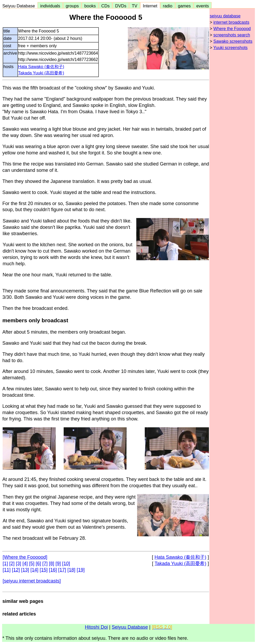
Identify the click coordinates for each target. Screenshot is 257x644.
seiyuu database (225, 16)
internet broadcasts (231, 22)
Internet (150, 6)
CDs (106, 6)
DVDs (121, 6)
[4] (25, 563)
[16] (53, 570)
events (203, 6)
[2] (12, 563)
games (184, 6)
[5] (32, 563)
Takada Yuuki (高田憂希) (41, 73)
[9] (58, 563)
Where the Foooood (232, 29)
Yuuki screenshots (231, 48)
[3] (18, 563)
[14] (34, 570)
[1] (5, 563)
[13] (25, 570)
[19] (81, 570)
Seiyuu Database (20, 6)
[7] (45, 563)
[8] (52, 563)
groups (72, 6)
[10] (66, 563)
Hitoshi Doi (96, 627)
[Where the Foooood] (25, 557)
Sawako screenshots (233, 41)
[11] (7, 570)
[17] (62, 570)
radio (168, 6)
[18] (71, 570)
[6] (38, 563)
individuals (50, 6)
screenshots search (232, 35)
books (90, 6)
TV (134, 6)
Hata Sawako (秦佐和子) (41, 67)
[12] (16, 570)
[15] (44, 570)
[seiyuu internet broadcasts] (32, 581)
